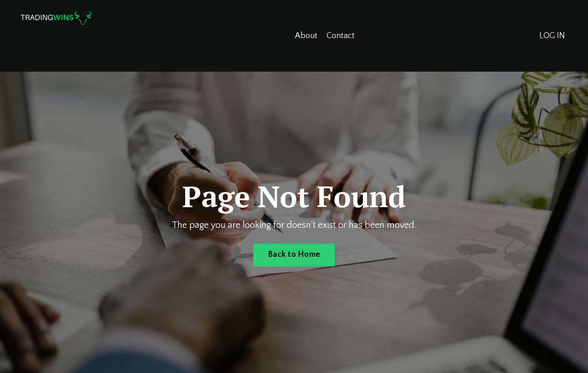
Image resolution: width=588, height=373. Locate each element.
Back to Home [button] (294, 254)
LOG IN (552, 36)
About (306, 36)
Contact (341, 36)
